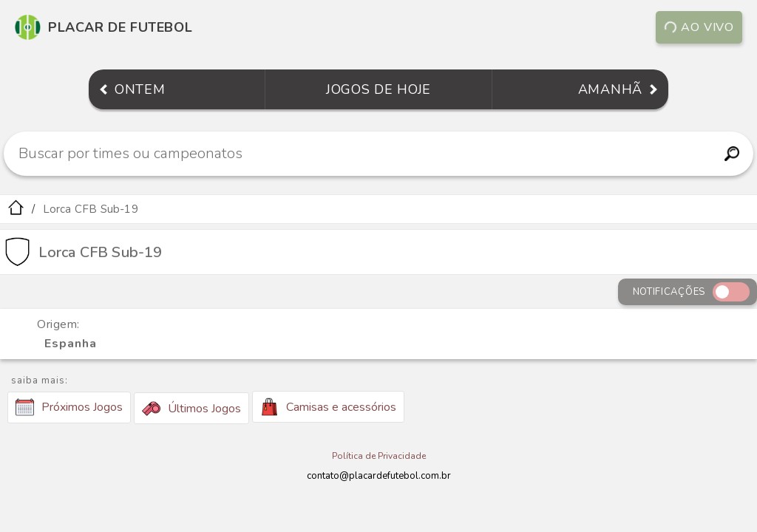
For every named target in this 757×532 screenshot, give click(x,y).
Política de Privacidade (379, 456)
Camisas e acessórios (328, 407)
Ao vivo (699, 27)
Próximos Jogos (69, 407)
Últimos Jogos (191, 409)
